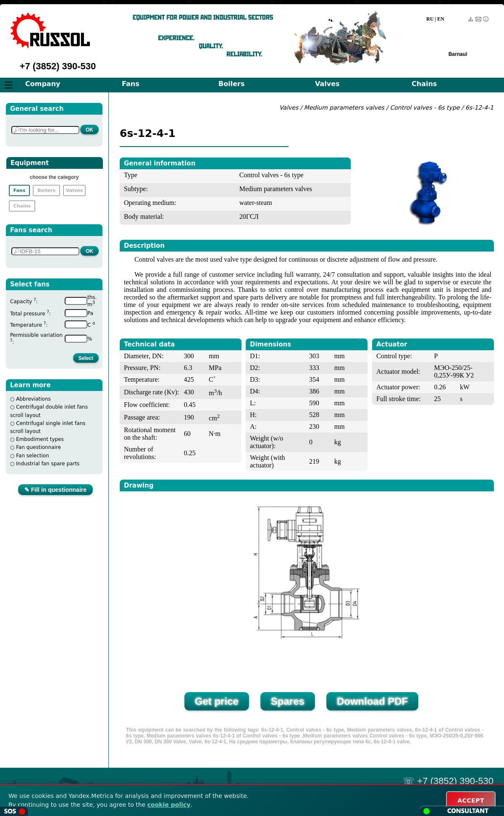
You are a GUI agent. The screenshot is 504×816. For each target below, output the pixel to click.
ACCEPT (471, 800)
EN (441, 19)
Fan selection (33, 456)
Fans (131, 84)
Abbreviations (33, 399)
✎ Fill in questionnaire (55, 490)
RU (430, 19)
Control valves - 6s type (425, 108)
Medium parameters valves (345, 108)
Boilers (231, 84)
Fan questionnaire (38, 447)
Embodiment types (40, 439)
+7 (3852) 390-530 (58, 66)
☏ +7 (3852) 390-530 (448, 781)
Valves (327, 84)
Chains (424, 84)
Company (43, 84)
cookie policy (169, 805)
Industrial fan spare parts (48, 464)
